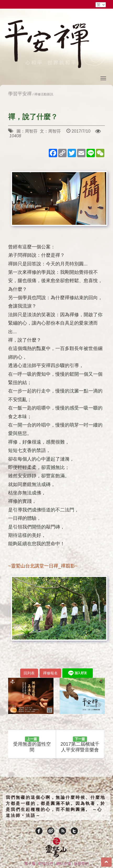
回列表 (29, 673)
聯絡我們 (46, 864)
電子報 (30, 864)
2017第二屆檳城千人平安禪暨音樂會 (80, 745)
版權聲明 (81, 864)
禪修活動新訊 (44, 94)
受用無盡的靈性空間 (32, 745)
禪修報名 (50, 673)
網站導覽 (63, 864)
